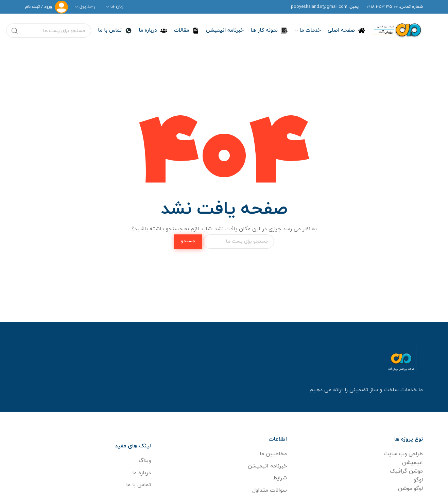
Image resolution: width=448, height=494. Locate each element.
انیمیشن (412, 463)
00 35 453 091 (382, 7)
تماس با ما (139, 485)
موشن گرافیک (406, 471)
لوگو (418, 480)
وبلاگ (145, 461)
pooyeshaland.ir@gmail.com (319, 7)
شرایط (280, 478)
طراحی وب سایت (403, 454)
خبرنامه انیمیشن (267, 466)
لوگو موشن (410, 489)
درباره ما (142, 473)
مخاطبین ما (273, 454)
